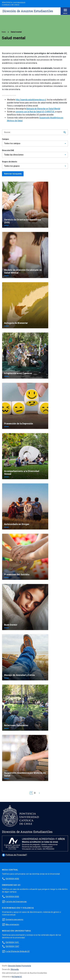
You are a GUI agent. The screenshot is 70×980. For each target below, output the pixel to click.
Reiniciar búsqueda (13, 174)
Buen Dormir (11, 625)
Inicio (4, 32)
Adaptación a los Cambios (18, 373)
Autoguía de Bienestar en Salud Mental (43, 109)
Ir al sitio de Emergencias (16, 902)
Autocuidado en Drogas (17, 524)
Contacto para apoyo (14, 919)
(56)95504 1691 (12, 942)
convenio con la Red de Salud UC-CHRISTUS (35, 112)
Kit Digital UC (17, 977)
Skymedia (15, 969)
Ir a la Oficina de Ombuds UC (18, 951)
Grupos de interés (10, 162)
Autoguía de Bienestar (16, 323)
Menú (65, 11)
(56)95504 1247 (12, 946)
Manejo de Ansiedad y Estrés (19, 675)
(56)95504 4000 (12, 879)
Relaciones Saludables (16, 725)
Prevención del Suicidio (17, 574)
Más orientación (12, 924)
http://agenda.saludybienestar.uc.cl (31, 100)
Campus (6, 139)
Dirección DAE (8, 150)
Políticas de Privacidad (14, 855)
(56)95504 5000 (12, 897)
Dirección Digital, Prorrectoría (20, 966)
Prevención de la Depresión (19, 424)
